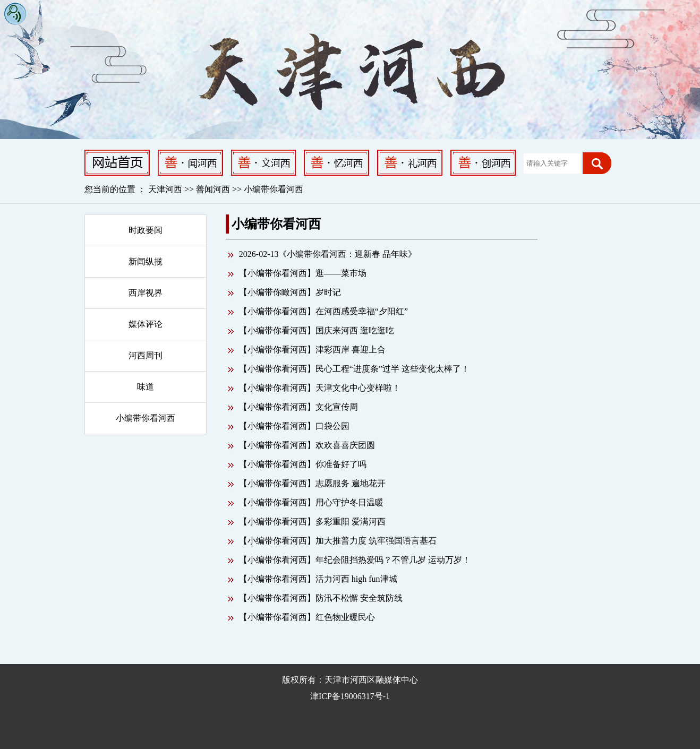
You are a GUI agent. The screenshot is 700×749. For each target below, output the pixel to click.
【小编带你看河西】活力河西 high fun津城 (318, 579)
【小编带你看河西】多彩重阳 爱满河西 (312, 522)
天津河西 (165, 189)
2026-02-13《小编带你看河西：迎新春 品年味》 (328, 254)
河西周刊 (146, 355)
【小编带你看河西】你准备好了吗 (303, 464)
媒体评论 (146, 324)
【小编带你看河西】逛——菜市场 (303, 273)
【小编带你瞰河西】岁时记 (290, 292)
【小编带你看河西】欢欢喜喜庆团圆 (307, 445)
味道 (146, 387)
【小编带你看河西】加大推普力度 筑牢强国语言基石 (338, 541)
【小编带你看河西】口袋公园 (294, 426)
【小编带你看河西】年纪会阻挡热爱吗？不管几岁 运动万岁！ (355, 560)
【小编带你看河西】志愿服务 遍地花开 (312, 483)
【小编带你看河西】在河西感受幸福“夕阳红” (323, 311)
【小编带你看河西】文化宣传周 (298, 407)
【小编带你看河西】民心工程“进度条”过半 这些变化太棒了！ (354, 369)
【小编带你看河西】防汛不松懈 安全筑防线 (321, 598)
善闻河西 (214, 189)
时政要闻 (146, 230)
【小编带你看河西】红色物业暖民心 (307, 617)
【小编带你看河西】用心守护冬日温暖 (311, 502)
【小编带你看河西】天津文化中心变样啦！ (320, 388)
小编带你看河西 (274, 189)
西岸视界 (146, 293)
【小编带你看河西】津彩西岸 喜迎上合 (312, 350)
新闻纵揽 (146, 261)
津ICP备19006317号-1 (350, 696)
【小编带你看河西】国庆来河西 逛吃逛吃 (317, 330)
